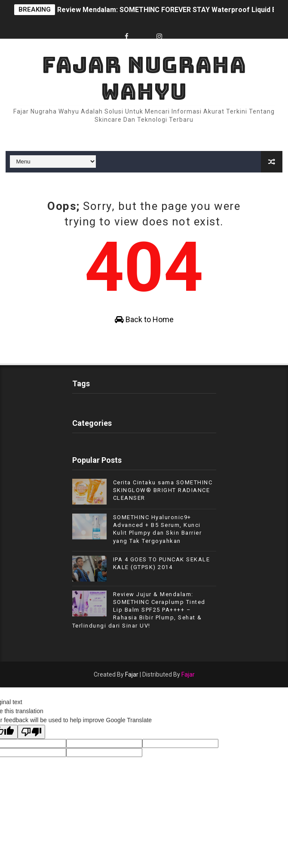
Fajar (132, 674)
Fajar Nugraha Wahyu (144, 78)
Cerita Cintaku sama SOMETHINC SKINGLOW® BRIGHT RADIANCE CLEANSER (163, 490)
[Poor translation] (31, 732)
